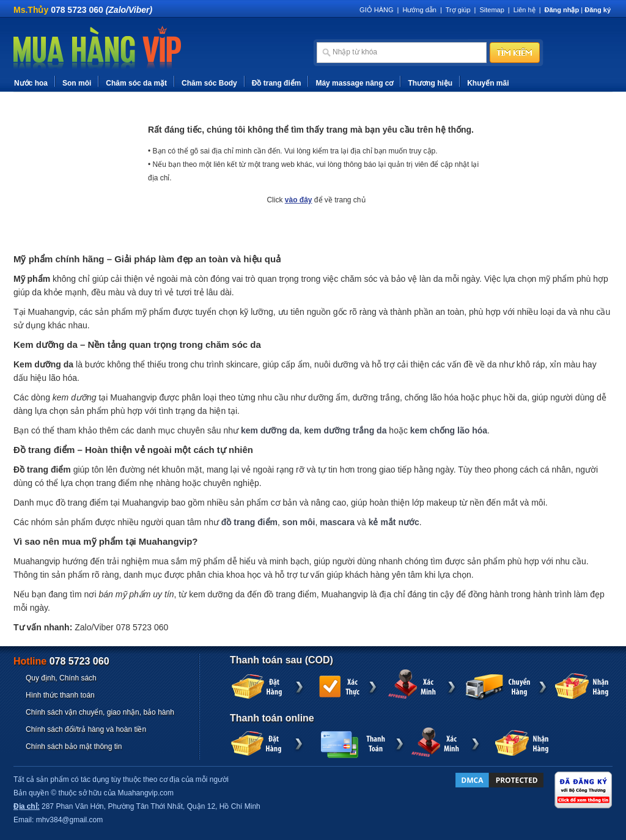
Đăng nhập (562, 10)
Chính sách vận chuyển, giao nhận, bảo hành (100, 712)
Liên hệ (525, 10)
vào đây (299, 200)
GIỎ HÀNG (376, 10)
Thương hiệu (430, 83)
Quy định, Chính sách (61, 678)
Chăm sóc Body (209, 83)
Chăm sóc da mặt (136, 83)
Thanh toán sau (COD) (282, 660)
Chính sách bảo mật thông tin (74, 746)
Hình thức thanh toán (60, 695)
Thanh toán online (272, 718)
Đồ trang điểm (277, 83)
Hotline (61, 661)
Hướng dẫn (419, 10)
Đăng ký (598, 10)
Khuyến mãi (488, 83)
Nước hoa (31, 83)
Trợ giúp (458, 10)
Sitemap (492, 10)
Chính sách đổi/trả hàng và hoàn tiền (86, 729)
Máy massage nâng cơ (354, 83)
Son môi (77, 83)
